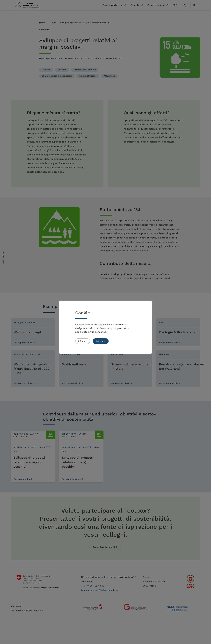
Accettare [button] (101, 341)
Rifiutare (83, 341)
